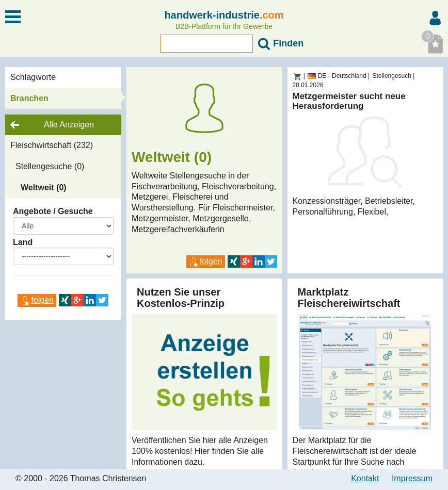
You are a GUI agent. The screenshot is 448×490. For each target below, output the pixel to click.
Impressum (412, 478)
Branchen (29, 98)
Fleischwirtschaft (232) (52, 145)
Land (23, 242)
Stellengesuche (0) (50, 166)
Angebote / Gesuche (53, 211)
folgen (37, 300)
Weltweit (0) (44, 187)
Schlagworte (33, 77)
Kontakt (365, 478)
